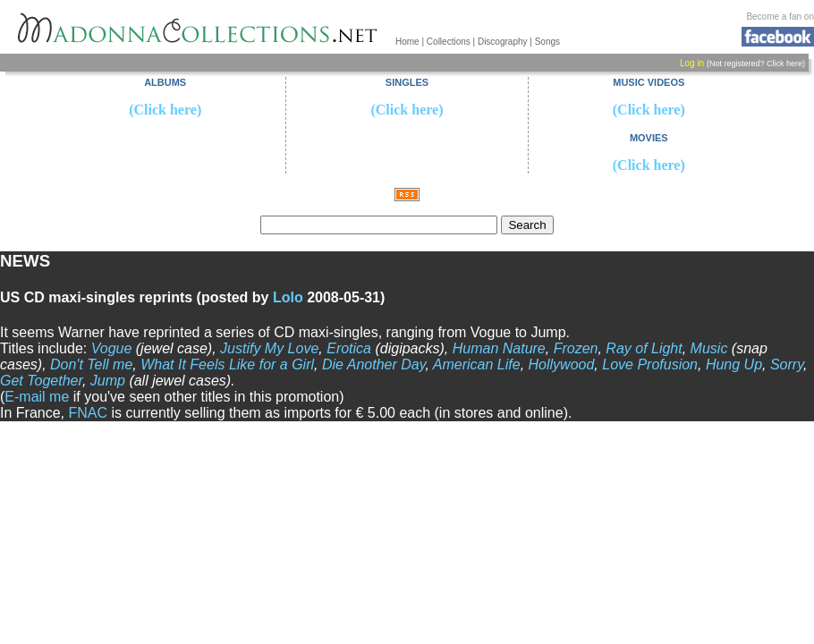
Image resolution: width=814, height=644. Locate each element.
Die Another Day (374, 364)
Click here (784, 64)
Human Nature (499, 348)
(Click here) (165, 110)
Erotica (349, 348)
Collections (449, 42)
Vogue (112, 348)
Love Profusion (650, 364)
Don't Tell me (91, 364)
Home (407, 42)
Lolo (288, 297)
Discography (503, 42)
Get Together (41, 381)
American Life (477, 364)
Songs (547, 42)
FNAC (88, 413)
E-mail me (37, 397)
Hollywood (562, 364)
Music (709, 348)
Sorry (787, 364)
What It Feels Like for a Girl (227, 364)
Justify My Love (269, 348)
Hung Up (734, 364)
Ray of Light (644, 348)
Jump (108, 381)
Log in (692, 63)
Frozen (576, 348)
